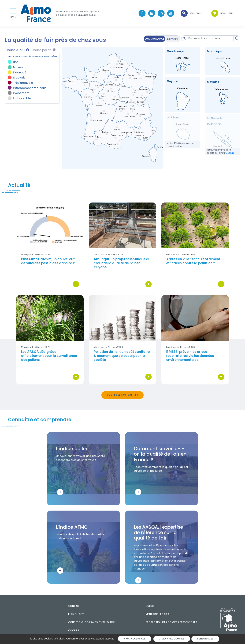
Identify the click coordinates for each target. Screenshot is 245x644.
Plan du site (76, 614)
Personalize (205, 639)
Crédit (150, 606)
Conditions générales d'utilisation (92, 622)
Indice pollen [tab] (44, 50)
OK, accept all (134, 639)
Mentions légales (157, 614)
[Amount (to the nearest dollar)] (210, 38)
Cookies (74, 630)
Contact (75, 606)
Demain (172, 39)
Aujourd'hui (155, 39)
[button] (191, 13)
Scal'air (230, 153)
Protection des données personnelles (171, 622)
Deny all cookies (172, 639)
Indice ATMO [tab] (18, 50)
